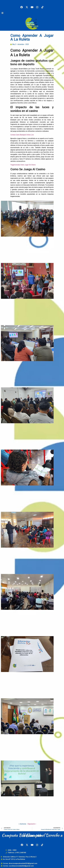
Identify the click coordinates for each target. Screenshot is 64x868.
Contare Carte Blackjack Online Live (22, 135)
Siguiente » (32, 824)
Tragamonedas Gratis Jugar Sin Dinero (23, 165)
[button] (2, 13)
